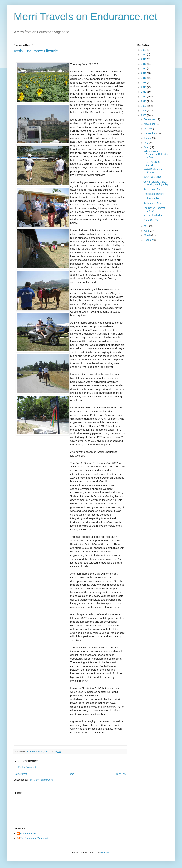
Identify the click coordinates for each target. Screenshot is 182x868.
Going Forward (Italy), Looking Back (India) (156, 183)
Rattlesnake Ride (153, 203)
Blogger (105, 853)
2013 (144, 87)
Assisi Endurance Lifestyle (36, 51)
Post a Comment (27, 767)
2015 (144, 78)
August (148, 138)
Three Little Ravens (154, 194)
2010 (144, 101)
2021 (144, 50)
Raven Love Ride (153, 189)
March (148, 235)
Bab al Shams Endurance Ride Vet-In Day (156, 154)
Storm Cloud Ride (153, 215)
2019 (144, 59)
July (146, 143)
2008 (144, 111)
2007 (144, 115)
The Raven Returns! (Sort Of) (154, 209)
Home (71, 774)
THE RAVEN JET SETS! (153, 163)
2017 (144, 68)
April (147, 231)
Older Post (121, 774)
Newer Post (21, 774)
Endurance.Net (28, 833)
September (150, 133)
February (149, 240)
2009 (144, 106)
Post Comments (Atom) (41, 780)
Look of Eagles (151, 198)
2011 (144, 97)
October (149, 129)
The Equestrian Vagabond (34, 838)
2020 (144, 54)
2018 (144, 64)
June (147, 147)
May (146, 226)
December (150, 119)
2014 (144, 83)
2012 (144, 92)
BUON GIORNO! (152, 177)
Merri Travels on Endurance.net (86, 17)
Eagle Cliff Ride (152, 220)
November (150, 124)
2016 (144, 73)
